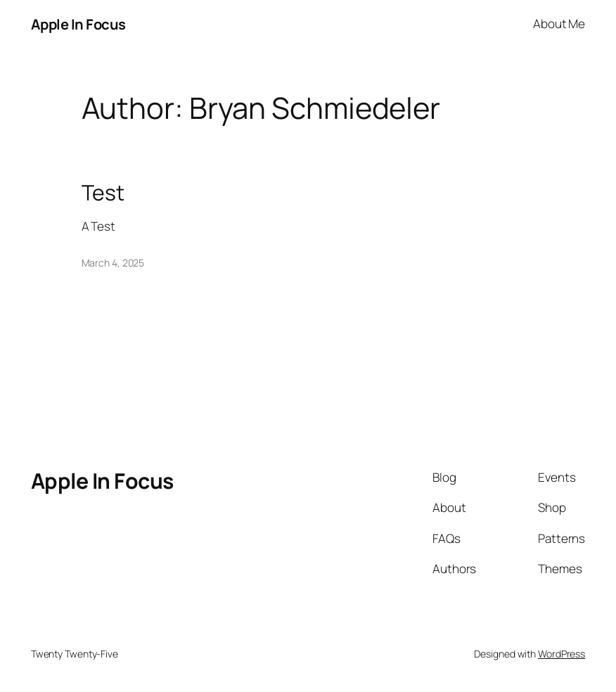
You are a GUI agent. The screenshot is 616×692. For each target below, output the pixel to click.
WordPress (562, 654)
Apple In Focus (78, 24)
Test (103, 193)
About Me (559, 24)
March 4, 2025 (113, 263)
